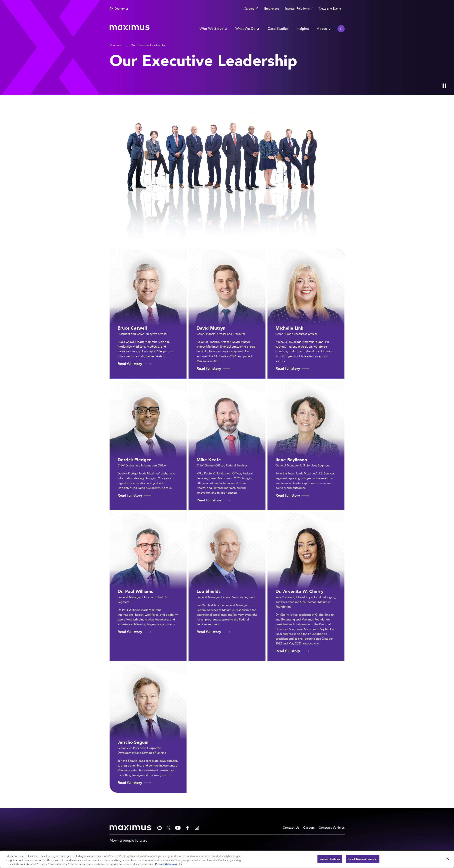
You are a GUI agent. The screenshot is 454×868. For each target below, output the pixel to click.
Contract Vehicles (332, 828)
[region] (227, 859)
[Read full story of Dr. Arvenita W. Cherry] (306, 587)
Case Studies (278, 28)
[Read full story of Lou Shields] (227, 587)
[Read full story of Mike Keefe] (227, 445)
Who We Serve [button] (211, 28)
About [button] (322, 28)
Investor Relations (297, 8)
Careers (249, 8)
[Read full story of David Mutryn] (227, 314)
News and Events (330, 8)
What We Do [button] (245, 28)
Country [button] (119, 8)
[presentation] (95, 47)
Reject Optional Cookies (363, 859)
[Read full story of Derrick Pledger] (148, 445)
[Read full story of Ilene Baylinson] (306, 445)
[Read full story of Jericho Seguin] (148, 728)
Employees (272, 8)
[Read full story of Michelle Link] (306, 314)
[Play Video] (444, 86)
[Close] (448, 859)
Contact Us (291, 828)
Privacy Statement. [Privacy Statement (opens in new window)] (167, 864)
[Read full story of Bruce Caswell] (148, 314)
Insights (303, 28)
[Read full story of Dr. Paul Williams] (148, 587)
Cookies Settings (330, 859)
